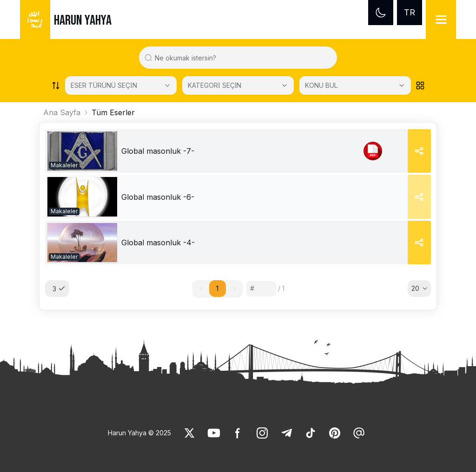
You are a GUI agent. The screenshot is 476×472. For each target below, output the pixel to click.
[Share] (419, 151)
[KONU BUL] (355, 85)
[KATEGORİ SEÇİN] (238, 85)
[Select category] (121, 85)
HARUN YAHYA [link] (83, 20)
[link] (82, 151)
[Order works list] (56, 85)
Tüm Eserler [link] (113, 112)
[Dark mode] (381, 13)
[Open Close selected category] (284, 85)
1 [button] (217, 288)
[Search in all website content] (242, 58)
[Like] (190, 433)
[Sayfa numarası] (261, 288)
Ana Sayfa (62, 112)
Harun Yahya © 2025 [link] (139, 433)
